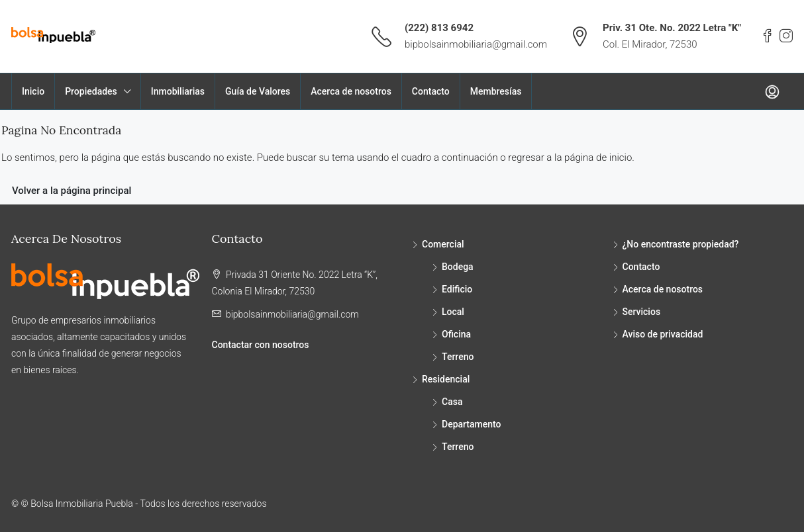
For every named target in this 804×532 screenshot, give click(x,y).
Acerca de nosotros (351, 91)
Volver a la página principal (72, 191)
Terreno (458, 357)
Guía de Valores (258, 91)
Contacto (431, 91)
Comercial (443, 244)
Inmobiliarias (178, 91)
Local (453, 312)
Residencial (446, 379)
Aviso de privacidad (663, 334)
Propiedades (91, 91)
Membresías (496, 91)
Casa (452, 402)
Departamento (472, 424)
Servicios (642, 312)
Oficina (456, 334)
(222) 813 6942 (439, 28)
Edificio (457, 289)
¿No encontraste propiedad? (681, 244)
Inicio (33, 91)
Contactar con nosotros (261, 345)
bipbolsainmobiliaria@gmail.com (476, 44)
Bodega (458, 267)
